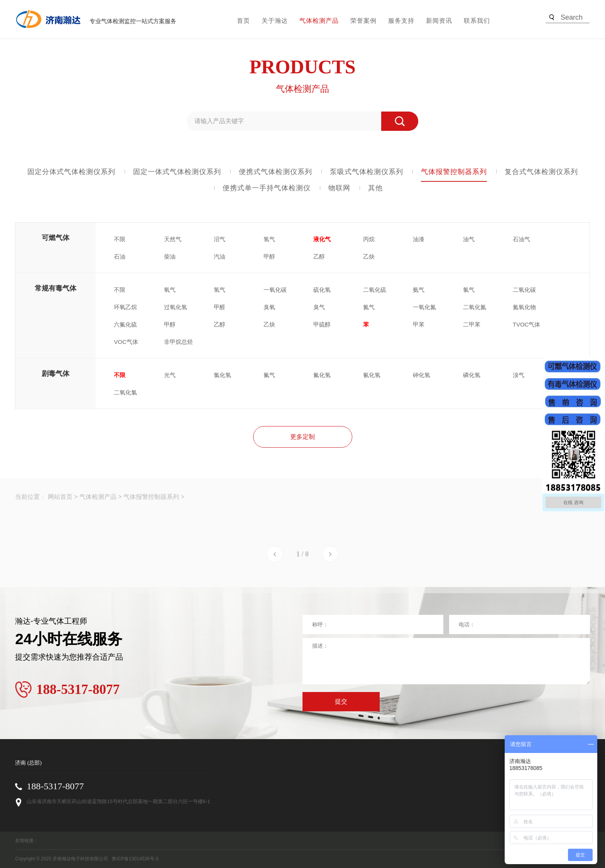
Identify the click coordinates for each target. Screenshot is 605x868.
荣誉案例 (363, 21)
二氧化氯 (125, 392)
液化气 (322, 239)
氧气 (170, 290)
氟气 (269, 375)
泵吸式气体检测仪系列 (367, 172)
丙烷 (369, 239)
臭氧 (269, 307)
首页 (243, 21)
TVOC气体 (527, 324)
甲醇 (269, 256)
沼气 (220, 239)
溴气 (519, 375)
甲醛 (220, 307)
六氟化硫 (125, 324)
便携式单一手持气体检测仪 (267, 188)
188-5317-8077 (55, 786)
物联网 (339, 188)
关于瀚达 (275, 21)
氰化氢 (372, 375)
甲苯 (419, 324)
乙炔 (369, 256)
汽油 (220, 256)
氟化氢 (322, 375)
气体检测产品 (319, 21)
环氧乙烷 (125, 307)
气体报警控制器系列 (454, 172)
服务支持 (401, 21)
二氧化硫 (375, 290)
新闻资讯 (439, 21)
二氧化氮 (475, 307)
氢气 (269, 239)
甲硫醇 (322, 324)
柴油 (170, 256)
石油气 (521, 239)
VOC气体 (126, 342)
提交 (341, 701)
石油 (120, 256)
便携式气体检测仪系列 (275, 172)
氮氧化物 (524, 307)
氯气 (469, 290)
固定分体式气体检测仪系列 (71, 172)
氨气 (419, 290)
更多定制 (302, 437)
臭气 (319, 307)
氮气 (369, 307)
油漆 (419, 239)
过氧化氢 (176, 307)
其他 (375, 188)
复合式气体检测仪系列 (541, 172)
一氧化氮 (424, 307)
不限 (120, 239)
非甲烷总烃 (178, 342)
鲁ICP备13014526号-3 (135, 859)
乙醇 (319, 256)
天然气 (173, 239)
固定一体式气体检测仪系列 (177, 172)
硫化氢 (322, 290)
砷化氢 (422, 375)
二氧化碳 (524, 290)
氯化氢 (222, 375)
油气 (469, 239)
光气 (170, 375)
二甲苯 (472, 324)
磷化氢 (472, 375)
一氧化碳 (275, 290)
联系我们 (477, 21)
